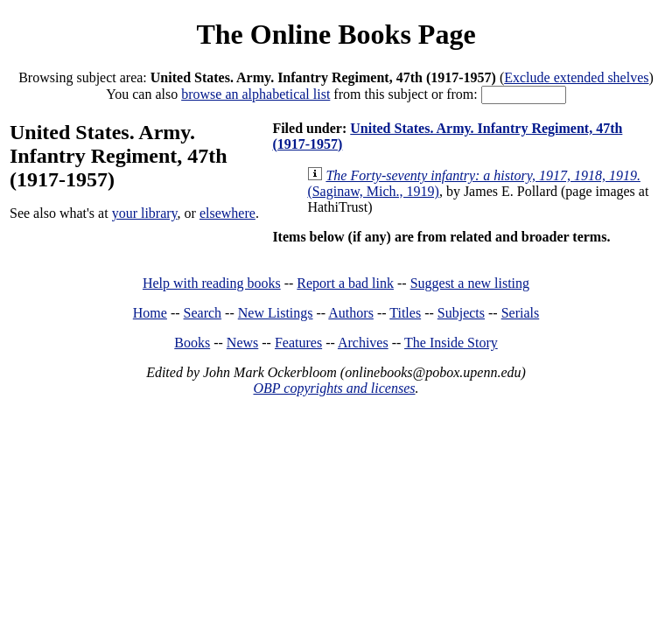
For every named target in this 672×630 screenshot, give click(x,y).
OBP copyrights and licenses (334, 388)
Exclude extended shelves (576, 77)
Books (192, 343)
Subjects (461, 313)
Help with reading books (212, 283)
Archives (363, 343)
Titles (405, 313)
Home (150, 313)
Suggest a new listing (470, 283)
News (242, 343)
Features (298, 343)
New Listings (276, 313)
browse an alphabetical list (255, 94)
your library (145, 213)
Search (203, 313)
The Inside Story (451, 343)
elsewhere (227, 213)
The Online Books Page (336, 34)
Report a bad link (345, 283)
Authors (351, 313)
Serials (521, 313)
